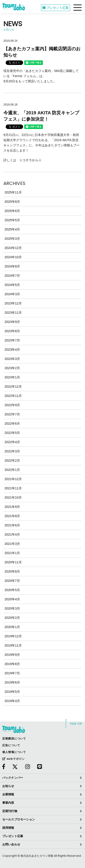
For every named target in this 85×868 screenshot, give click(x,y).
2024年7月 (12, 276)
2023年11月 (13, 313)
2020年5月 (12, 590)
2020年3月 (12, 608)
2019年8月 (12, 664)
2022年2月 (12, 460)
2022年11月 (13, 396)
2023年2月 (12, 368)
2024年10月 (13, 257)
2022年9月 (12, 405)
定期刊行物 (10, 811)
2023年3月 (12, 359)
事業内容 (8, 803)
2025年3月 (12, 239)
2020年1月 (12, 627)
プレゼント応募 (56, 8)
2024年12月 (13, 248)
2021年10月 (13, 497)
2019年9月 (12, 655)
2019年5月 (12, 692)
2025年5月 (12, 220)
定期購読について (14, 739)
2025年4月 (12, 229)
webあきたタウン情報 (14, 7)
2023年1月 (12, 377)
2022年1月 (12, 470)
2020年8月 (12, 571)
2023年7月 (12, 340)
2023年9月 (12, 322)
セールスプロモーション (19, 819)
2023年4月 (12, 350)
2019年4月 (12, 701)
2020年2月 (12, 618)
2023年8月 (12, 331)
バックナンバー (13, 778)
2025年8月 (12, 202)
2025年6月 (12, 211)
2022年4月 (12, 442)
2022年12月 (13, 387)
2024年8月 (12, 266)
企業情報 (8, 794)
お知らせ (8, 786)
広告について (11, 745)
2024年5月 (12, 285)
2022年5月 (12, 433)
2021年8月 (12, 516)
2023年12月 (13, 303)
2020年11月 (13, 562)
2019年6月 (12, 682)
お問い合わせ (11, 844)
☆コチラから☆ (30, 160)
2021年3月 (12, 544)
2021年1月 (12, 553)
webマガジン (13, 759)
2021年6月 (12, 525)
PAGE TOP (76, 724)
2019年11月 (13, 645)
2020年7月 (12, 581)
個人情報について (14, 752)
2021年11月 (13, 488)
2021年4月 (12, 534)
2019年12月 (13, 636)
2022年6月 (12, 424)
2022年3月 (12, 451)
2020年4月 (12, 599)
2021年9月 (12, 507)
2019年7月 (12, 673)
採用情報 (8, 828)
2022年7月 (12, 414)
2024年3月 (12, 294)
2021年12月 (13, 479)
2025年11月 (13, 192)
